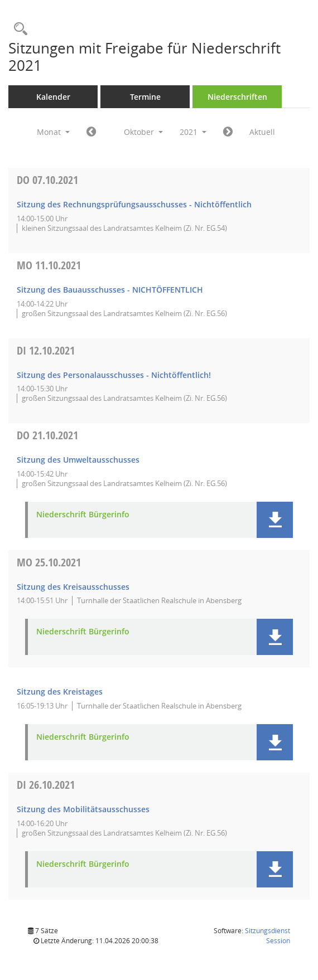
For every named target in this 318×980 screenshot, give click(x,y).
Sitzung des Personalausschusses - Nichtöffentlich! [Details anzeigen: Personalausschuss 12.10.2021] (114, 375)
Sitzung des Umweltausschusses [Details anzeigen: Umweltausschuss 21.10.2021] (78, 460)
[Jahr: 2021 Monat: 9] (91, 132)
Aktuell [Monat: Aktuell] (262, 132)
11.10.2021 (49, 265)
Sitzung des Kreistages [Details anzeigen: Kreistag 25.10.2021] (60, 692)
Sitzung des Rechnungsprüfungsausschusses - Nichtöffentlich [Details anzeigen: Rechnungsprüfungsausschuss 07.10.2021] (134, 204)
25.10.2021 (49, 562)
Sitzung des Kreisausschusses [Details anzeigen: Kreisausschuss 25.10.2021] (73, 587)
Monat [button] (53, 132)
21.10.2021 (47, 435)
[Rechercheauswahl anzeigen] (18, 29)
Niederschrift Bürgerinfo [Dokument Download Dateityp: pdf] (83, 515)
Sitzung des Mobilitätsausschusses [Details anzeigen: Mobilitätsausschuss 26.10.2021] (83, 809)
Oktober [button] (143, 132)
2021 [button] (193, 132)
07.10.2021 (47, 180)
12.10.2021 (46, 350)
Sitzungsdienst (268, 936)
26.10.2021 (46, 785)
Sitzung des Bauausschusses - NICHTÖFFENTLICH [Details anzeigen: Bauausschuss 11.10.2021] (110, 290)
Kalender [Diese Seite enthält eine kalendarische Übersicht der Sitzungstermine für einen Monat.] (53, 97)
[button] (275, 520)
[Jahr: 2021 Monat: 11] (228, 132)
